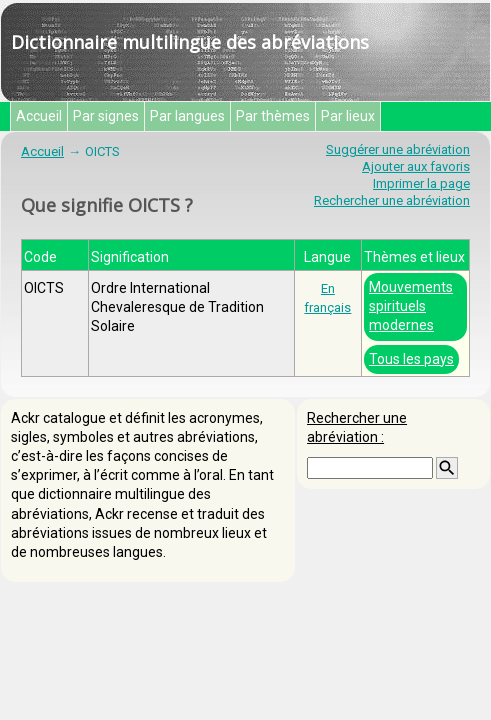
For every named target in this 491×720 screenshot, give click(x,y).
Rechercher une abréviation (392, 200)
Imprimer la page (421, 183)
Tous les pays (411, 359)
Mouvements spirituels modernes (411, 306)
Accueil (39, 116)
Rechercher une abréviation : (357, 427)
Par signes (106, 116)
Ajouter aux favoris (416, 166)
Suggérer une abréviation (398, 149)
